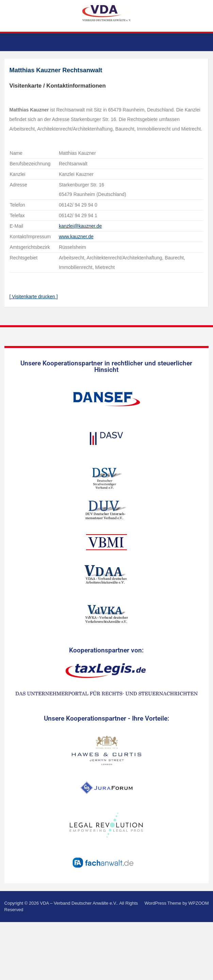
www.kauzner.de (76, 237)
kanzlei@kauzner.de (80, 226)
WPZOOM (199, 903)
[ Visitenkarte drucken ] (34, 297)
